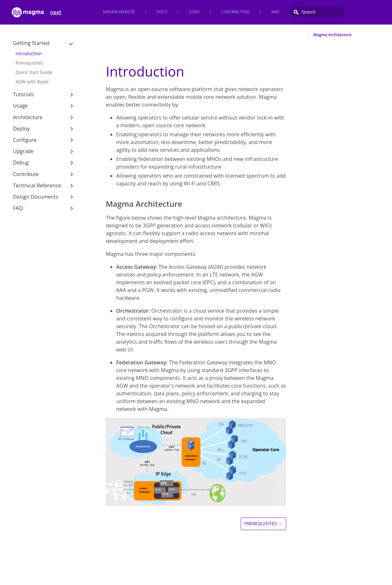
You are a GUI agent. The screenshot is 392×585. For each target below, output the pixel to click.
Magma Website (119, 12)
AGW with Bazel (32, 82)
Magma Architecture (332, 35)
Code (194, 12)
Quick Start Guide (34, 72)
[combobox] (317, 12)
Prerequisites (29, 63)
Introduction (29, 53)
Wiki (275, 12)
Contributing (235, 12)
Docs (162, 12)
